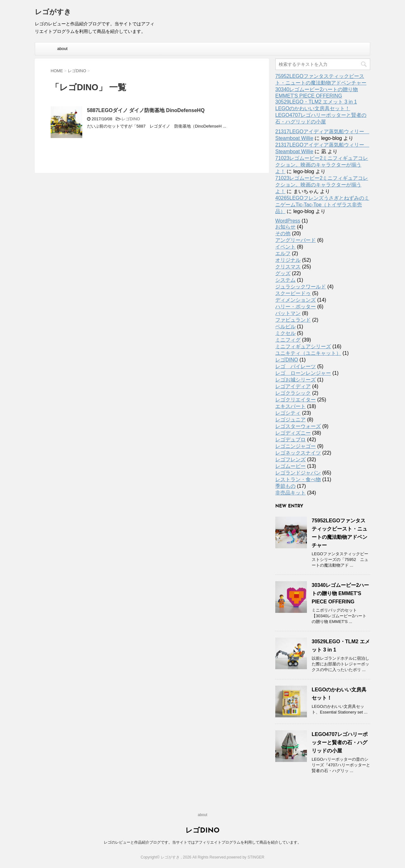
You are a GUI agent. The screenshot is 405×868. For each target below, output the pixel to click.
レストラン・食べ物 (298, 479)
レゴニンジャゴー (296, 446)
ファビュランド (293, 320)
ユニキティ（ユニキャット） (308, 353)
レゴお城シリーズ (296, 380)
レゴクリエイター (296, 400)
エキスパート (290, 406)
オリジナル (288, 260)
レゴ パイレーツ (296, 366)
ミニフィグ (288, 340)
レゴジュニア (290, 420)
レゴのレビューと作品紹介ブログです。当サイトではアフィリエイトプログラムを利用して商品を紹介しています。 (202, 842)
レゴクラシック (293, 393)
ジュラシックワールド (301, 287)
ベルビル (285, 327)
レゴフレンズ (290, 459)
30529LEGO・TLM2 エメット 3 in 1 (316, 102)
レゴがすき (53, 13)
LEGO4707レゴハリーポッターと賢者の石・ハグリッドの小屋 (340, 742)
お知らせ (285, 227)
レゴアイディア (293, 386)
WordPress (288, 221)
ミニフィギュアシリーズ (303, 346)
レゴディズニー (293, 433)
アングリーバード (296, 240)
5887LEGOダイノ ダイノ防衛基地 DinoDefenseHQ (146, 110)
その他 (283, 233)
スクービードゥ (293, 293)
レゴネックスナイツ (298, 453)
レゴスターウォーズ (298, 426)
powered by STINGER (246, 857)
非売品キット (290, 493)
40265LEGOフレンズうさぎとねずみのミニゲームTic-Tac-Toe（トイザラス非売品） (322, 205)
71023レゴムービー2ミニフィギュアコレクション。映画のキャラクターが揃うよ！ (322, 165)
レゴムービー (290, 466)
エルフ (283, 253)
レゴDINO (131, 119)
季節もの (285, 486)
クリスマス (288, 267)
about (62, 49)
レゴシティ (288, 413)
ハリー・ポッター (296, 307)
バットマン (288, 313)
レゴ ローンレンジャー (303, 373)
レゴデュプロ (290, 440)
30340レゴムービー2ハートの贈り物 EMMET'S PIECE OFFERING (340, 593)
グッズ (283, 273)
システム (285, 280)
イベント (285, 247)
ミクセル (285, 333)
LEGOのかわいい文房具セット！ (313, 108)
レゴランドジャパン (298, 473)
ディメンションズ (296, 300)
